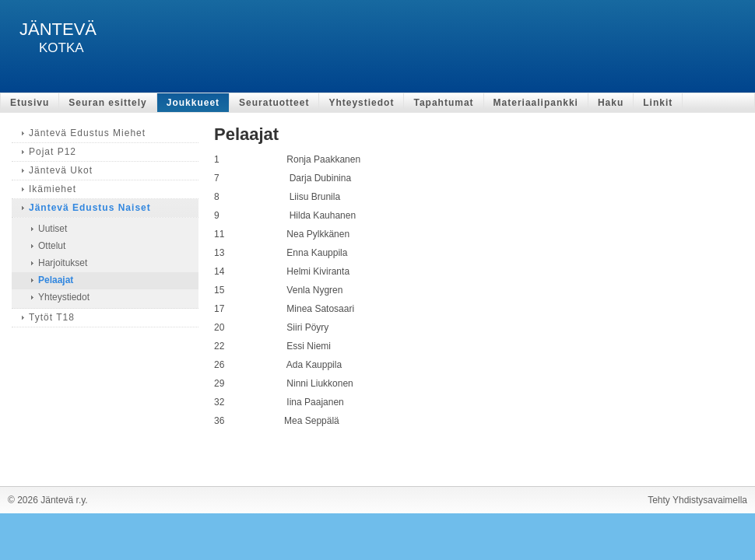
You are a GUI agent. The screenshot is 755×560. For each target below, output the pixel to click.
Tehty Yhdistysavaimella (697, 500)
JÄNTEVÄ (58, 29)
